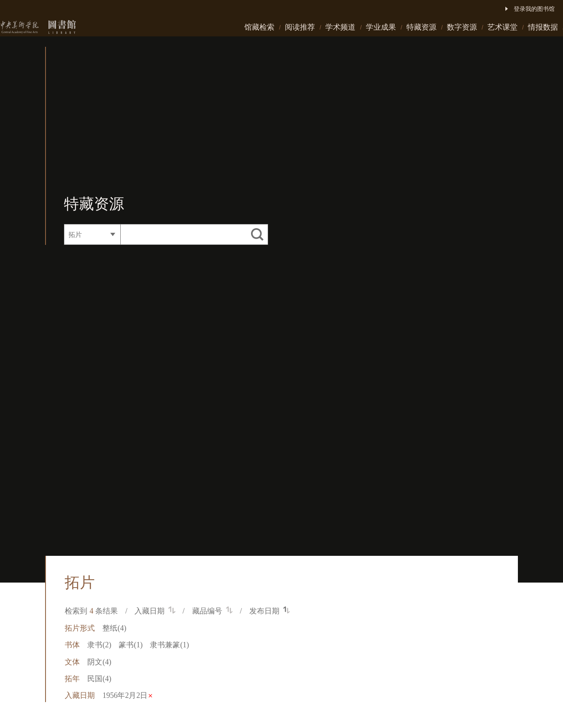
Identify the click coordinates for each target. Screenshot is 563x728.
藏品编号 (212, 611)
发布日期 (270, 611)
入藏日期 (155, 611)
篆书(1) (131, 645)
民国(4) (99, 679)
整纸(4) (114, 628)
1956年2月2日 (127, 695)
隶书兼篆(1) (169, 645)
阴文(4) (99, 662)
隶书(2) (99, 645)
